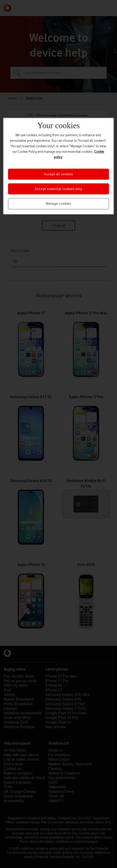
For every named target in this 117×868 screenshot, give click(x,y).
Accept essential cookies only (58, 189)
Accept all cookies (58, 174)
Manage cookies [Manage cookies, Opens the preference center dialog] (58, 204)
